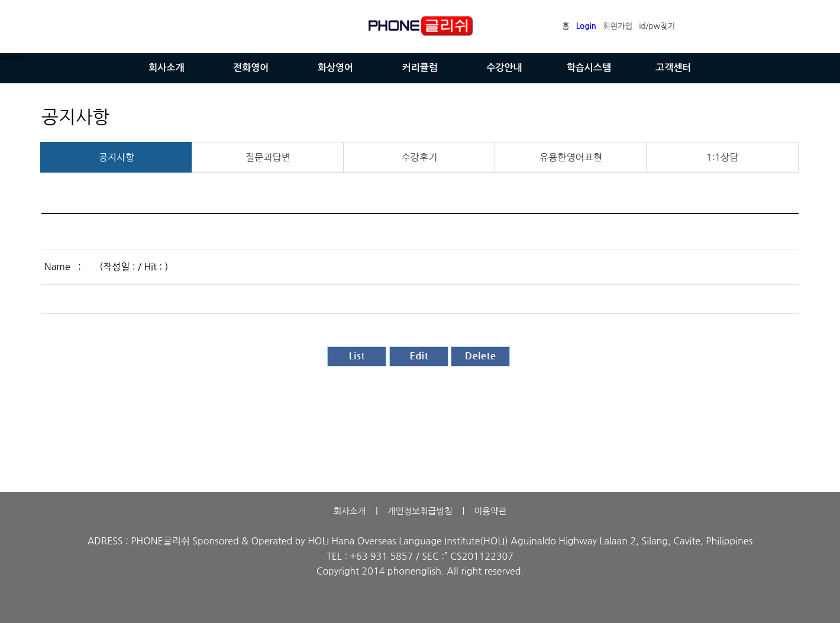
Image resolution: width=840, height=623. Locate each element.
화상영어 (335, 68)
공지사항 (117, 157)
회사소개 (166, 68)
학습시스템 (589, 68)
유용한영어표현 (571, 157)
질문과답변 (268, 157)
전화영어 (251, 68)
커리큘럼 (420, 68)
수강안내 (505, 68)
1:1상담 (723, 157)
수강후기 (420, 157)
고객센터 (673, 68)
